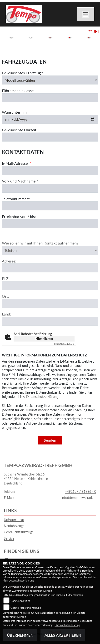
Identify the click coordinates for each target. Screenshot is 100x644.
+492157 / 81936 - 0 (81, 491)
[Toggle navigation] (86, 14)
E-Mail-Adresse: (17, 163)
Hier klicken (44, 339)
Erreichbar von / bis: (19, 216)
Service (9, 538)
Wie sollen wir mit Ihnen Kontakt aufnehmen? (40, 248)
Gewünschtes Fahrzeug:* (23, 73)
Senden (50, 440)
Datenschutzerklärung (42, 397)
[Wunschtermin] (50, 119)
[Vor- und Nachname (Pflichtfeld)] (50, 188)
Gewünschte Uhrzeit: (20, 130)
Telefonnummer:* (16, 199)
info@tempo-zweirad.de (79, 498)
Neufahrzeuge (14, 526)
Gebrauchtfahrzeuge (19, 532)
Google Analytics (20, 601)
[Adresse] (50, 273)
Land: (6, 319)
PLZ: (6, 283)
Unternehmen (14, 519)
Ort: (5, 301)
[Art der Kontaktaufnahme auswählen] (50, 255)
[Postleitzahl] (50, 291)
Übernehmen (20, 635)
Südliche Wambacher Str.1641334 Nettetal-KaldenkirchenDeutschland (26, 479)
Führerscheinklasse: (18, 91)
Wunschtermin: (15, 112)
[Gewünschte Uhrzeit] (50, 137)
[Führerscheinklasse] (50, 98)
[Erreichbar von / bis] (50, 224)
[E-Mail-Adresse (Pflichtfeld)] (50, 170)
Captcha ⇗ (64, 344)
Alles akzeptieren (63, 635)
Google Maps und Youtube (26, 608)
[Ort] (50, 308)
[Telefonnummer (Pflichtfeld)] (50, 206)
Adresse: (9, 266)
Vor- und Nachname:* (20, 181)
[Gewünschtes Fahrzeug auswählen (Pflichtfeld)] (50, 80)
